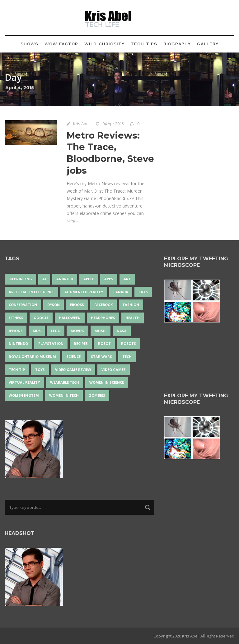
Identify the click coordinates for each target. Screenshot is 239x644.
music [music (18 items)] (101, 331)
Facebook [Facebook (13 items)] (103, 305)
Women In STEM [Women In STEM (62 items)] (24, 395)
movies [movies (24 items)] (77, 331)
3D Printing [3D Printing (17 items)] (20, 279)
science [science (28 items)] (73, 356)
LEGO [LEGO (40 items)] (56, 331)
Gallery (208, 44)
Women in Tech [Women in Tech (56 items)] (64, 395)
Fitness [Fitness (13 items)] (16, 318)
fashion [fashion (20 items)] (131, 305)
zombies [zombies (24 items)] (97, 395)
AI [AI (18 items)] (44, 279)
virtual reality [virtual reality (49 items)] (24, 382)
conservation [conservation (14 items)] (23, 305)
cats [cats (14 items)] (143, 292)
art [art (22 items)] (127, 279)
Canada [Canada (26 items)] (121, 292)
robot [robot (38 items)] (104, 343)
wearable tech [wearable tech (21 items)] (65, 382)
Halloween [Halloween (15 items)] (70, 318)
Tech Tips (144, 44)
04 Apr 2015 (113, 124)
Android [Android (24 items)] (65, 279)
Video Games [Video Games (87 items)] (114, 370)
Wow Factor (61, 44)
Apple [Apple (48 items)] (89, 279)
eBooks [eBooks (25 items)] (77, 305)
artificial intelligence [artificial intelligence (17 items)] (31, 292)
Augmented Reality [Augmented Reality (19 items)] (84, 292)
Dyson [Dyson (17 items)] (54, 305)
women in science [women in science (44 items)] (107, 382)
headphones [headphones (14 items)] (103, 318)
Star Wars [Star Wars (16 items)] (101, 356)
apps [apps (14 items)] (109, 279)
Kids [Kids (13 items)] (37, 331)
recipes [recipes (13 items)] (81, 343)
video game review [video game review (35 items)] (73, 370)
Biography (177, 44)
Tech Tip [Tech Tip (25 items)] (17, 370)
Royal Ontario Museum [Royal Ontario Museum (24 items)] (32, 356)
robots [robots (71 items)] (129, 343)
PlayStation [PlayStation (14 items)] (51, 343)
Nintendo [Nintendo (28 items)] (18, 343)
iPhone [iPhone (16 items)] (16, 331)
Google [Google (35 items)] (41, 318)
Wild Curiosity (104, 44)
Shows (29, 44)
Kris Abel (81, 124)
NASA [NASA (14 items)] (122, 331)
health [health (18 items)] (133, 318)
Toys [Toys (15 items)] (40, 370)
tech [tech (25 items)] (127, 356)
